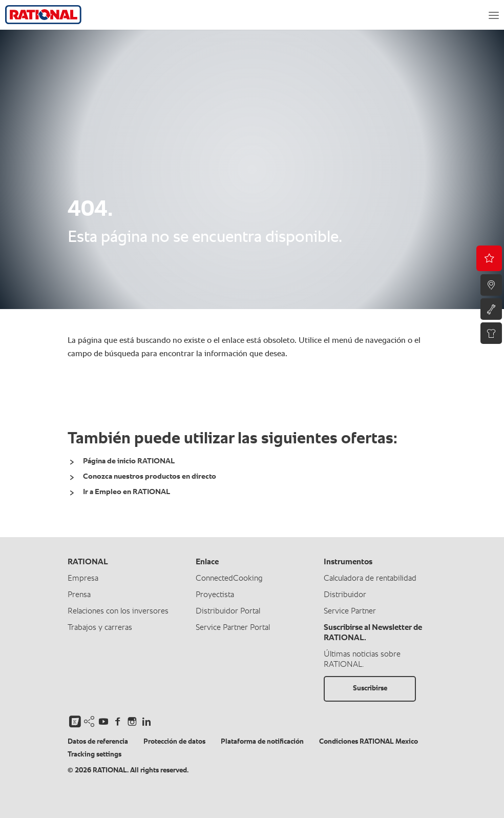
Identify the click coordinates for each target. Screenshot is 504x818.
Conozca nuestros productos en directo (150, 476)
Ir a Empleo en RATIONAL (127, 492)
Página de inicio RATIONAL (129, 461)
